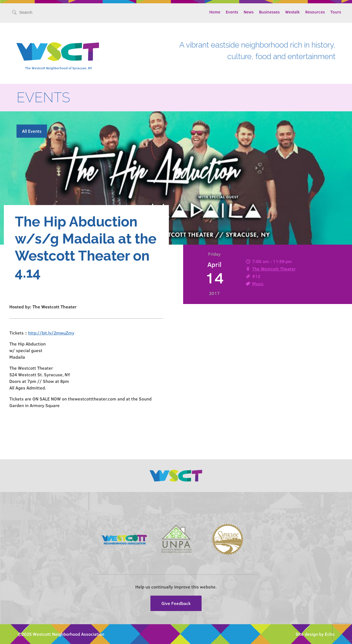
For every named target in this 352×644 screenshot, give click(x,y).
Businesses (269, 12)
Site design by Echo (315, 634)
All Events (32, 131)
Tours (336, 12)
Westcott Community (58, 52)
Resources (315, 12)
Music (258, 284)
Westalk (292, 12)
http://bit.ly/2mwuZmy (51, 333)
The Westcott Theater (274, 269)
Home (215, 12)
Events (232, 12)
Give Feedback (176, 603)
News (249, 12)
